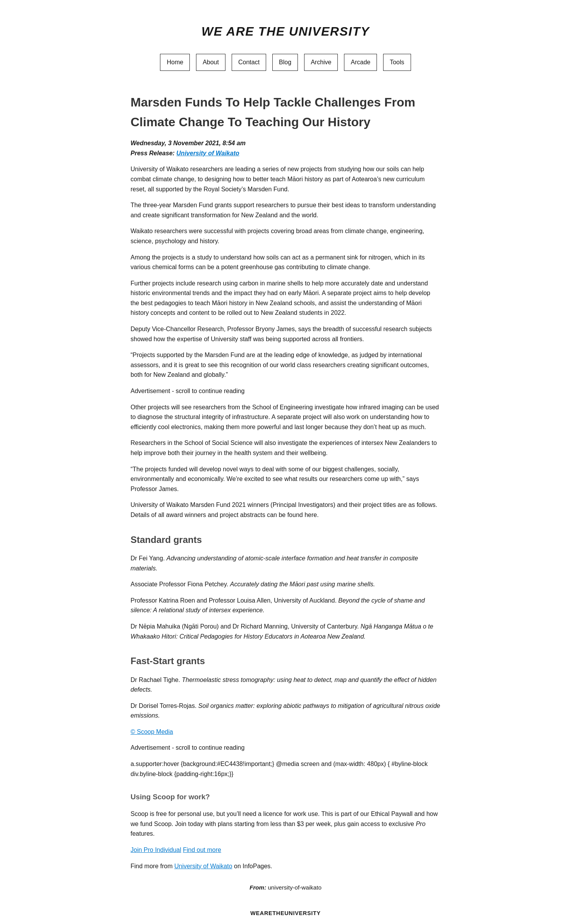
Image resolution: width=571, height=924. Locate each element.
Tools (397, 62)
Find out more (202, 850)
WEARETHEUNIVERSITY (285, 913)
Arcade (360, 62)
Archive (321, 62)
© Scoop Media (152, 732)
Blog (285, 62)
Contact (249, 62)
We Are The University (285, 31)
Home (175, 62)
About (211, 62)
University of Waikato (208, 153)
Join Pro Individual (156, 850)
